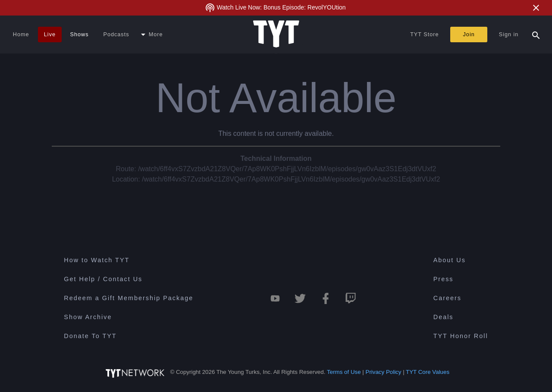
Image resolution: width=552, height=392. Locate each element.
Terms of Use (344, 372)
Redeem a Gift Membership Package (129, 298)
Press (444, 279)
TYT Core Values (428, 372)
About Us (450, 260)
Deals (444, 317)
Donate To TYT (90, 336)
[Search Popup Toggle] (536, 34)
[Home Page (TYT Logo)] (276, 34)
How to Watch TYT (97, 260)
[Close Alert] (536, 8)
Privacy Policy (384, 372)
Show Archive (88, 317)
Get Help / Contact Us (103, 279)
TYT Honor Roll (461, 336)
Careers (447, 298)
